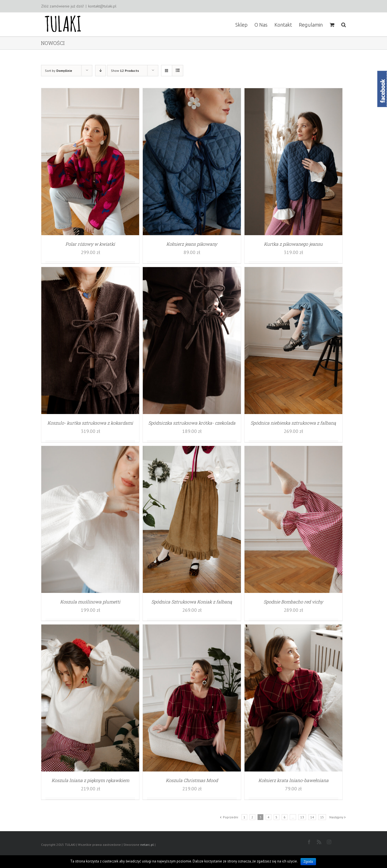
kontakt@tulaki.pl (102, 6)
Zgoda (308, 862)
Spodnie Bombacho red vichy (293, 602)
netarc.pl (147, 845)
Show (125, 71)
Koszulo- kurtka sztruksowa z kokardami (90, 423)
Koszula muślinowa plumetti (90, 602)
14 (312, 817)
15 (322, 817)
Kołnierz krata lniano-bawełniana (293, 780)
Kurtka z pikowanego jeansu (293, 244)
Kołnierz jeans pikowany (192, 244)
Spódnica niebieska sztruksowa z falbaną (293, 423)
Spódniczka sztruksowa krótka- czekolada (192, 423)
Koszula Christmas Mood (192, 780)
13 (302, 817)
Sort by (58, 71)
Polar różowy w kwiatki (90, 244)
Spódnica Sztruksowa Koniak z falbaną (192, 602)
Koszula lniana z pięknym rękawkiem (90, 780)
